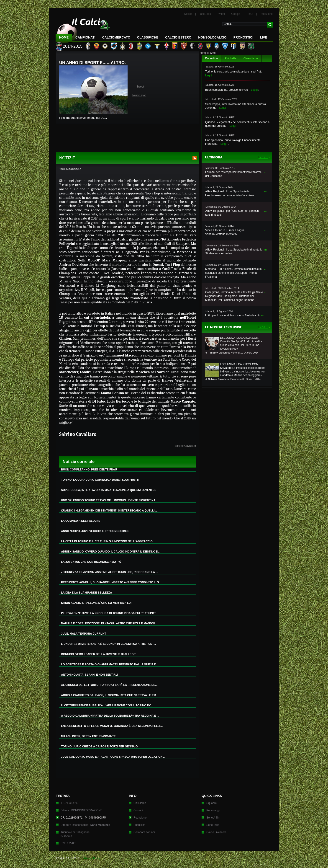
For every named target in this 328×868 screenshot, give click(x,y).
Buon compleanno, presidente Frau (227, 90)
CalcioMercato (116, 37)
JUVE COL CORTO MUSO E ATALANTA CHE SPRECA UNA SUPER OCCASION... (113, 757)
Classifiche (251, 58)
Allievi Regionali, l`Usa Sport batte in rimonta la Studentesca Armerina (234, 252)
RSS (251, 14)
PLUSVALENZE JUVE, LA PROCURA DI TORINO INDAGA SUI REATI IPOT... (109, 613)
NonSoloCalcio (212, 37)
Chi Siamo (140, 803)
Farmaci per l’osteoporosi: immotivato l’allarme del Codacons (233, 174)
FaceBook (205, 14)
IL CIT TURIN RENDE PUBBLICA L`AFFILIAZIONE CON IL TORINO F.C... (107, 705)
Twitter (221, 14)
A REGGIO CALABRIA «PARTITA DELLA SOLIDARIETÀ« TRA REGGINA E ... (110, 716)
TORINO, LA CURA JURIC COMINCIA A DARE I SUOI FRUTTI (100, 480)
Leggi (209, 75)
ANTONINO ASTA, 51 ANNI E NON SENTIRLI (90, 675)
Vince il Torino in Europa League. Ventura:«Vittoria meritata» (225, 232)
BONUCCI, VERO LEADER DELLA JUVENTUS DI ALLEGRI (99, 654)
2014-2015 (73, 46)
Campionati (85, 37)
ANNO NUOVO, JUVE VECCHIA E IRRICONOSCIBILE (95, 531)
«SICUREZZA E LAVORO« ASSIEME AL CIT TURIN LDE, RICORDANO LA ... (109, 572)
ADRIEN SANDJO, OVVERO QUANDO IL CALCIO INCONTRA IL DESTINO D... (111, 552)
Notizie (188, 14)
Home (64, 37)
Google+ (236, 14)
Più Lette (231, 58)
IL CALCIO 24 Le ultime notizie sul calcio (83, 29)
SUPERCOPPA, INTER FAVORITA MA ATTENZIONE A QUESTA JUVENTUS (109, 490)
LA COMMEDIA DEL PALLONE (81, 521)
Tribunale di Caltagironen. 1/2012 (75, 834)
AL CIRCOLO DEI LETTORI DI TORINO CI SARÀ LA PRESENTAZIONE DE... (109, 685)
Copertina (211, 58)
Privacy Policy (92, 858)
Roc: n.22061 (69, 843)
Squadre (211, 803)
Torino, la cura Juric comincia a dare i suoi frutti (234, 72)
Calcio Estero (178, 37)
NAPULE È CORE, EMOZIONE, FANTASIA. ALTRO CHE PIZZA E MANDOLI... (110, 623)
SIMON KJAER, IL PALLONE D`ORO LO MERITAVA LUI (96, 603)
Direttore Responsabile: (85, 825)
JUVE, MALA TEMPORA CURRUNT (84, 634)
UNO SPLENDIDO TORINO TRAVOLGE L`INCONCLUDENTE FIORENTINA (108, 500)
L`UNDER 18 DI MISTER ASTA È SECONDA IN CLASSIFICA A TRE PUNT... (108, 644)
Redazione (266, 14)
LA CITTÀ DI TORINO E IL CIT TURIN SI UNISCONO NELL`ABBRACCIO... (108, 541)
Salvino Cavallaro (185, 446)
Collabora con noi (144, 832)
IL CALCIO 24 (69, 803)
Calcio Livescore (216, 832)
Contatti (138, 810)
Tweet (140, 87)
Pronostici (243, 37)
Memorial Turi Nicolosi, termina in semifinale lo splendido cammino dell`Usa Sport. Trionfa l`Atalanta (233, 273)
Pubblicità (139, 825)
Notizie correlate (79, 462)
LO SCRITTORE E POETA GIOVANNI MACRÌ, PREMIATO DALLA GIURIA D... (110, 664)
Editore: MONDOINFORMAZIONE (81, 810)
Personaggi (213, 810)
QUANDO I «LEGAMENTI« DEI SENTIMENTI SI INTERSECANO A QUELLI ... (109, 511)
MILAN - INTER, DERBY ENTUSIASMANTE (88, 736)
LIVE (264, 37)
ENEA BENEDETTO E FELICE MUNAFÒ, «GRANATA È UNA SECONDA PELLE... (112, 726)
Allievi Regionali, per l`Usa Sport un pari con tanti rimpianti (232, 213)
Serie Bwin (213, 825)
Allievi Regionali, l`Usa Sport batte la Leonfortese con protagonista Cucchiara (229, 193)
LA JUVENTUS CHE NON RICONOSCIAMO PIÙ (91, 562)
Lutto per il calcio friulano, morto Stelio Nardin (233, 315)
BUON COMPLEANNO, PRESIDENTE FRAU (89, 470)
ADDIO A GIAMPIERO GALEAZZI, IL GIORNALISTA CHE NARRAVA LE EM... (110, 695)
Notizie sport (139, 95)
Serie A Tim (213, 818)
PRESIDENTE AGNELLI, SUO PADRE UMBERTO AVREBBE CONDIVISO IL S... (111, 582)
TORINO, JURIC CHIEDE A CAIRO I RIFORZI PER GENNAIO (99, 747)
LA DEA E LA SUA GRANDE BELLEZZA (87, 593)
